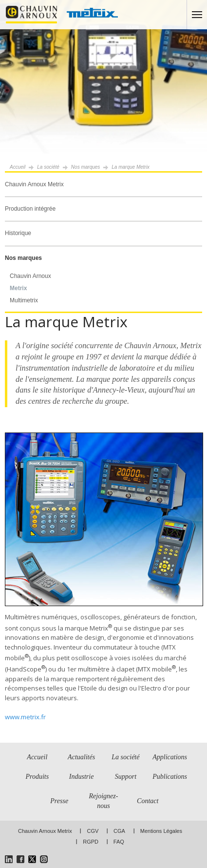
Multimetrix (24, 300)
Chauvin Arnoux (30, 276)
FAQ (119, 842)
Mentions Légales (161, 831)
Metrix (18, 288)
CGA (119, 831)
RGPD (91, 842)
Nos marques (23, 258)
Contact (148, 801)
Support (126, 777)
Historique (18, 233)
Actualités (81, 757)
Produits (37, 777)
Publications (170, 777)
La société (48, 167)
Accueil (18, 167)
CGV (93, 831)
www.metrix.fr (25, 717)
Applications (170, 757)
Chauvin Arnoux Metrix (34, 184)
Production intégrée (30, 209)
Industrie (82, 777)
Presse (59, 801)
